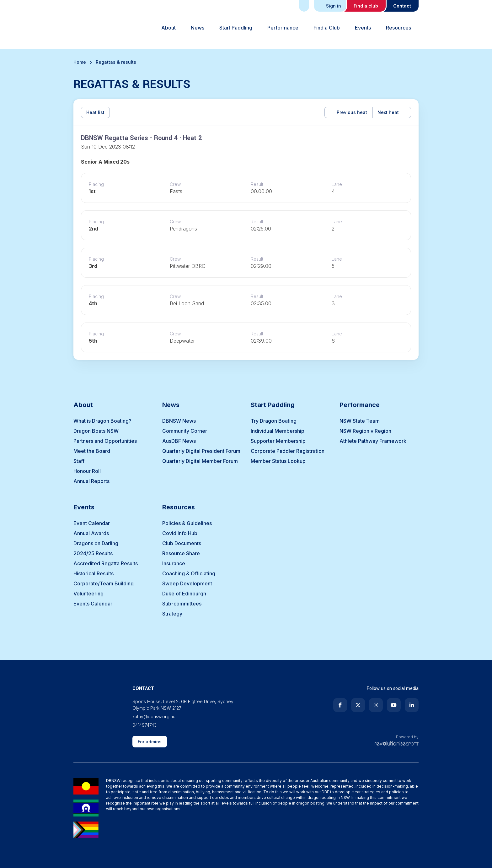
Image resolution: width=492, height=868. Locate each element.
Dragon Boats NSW (96, 431)
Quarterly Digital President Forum (201, 451)
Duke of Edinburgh (184, 594)
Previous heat (348, 112)
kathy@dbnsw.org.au (154, 716)
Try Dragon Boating (274, 421)
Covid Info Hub (180, 533)
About (168, 28)
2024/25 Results (93, 553)
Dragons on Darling (96, 543)
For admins (150, 742)
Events (363, 28)
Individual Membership (278, 431)
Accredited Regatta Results (106, 563)
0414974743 (144, 725)
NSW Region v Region (365, 431)
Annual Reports (91, 481)
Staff (79, 461)
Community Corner (185, 431)
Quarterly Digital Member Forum (200, 461)
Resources (398, 28)
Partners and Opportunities (105, 441)
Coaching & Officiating (189, 573)
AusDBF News (179, 441)
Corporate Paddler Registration (288, 451)
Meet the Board (92, 451)
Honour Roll (87, 471)
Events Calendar (93, 604)
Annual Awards (91, 533)
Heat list (95, 112)
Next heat (392, 112)
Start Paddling (236, 28)
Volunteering (88, 594)
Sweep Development (187, 583)
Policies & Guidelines (187, 523)
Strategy (172, 614)
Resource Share (181, 553)
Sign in (331, 6)
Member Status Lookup (278, 461)
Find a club (366, 6)
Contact (402, 6)
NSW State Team (360, 421)
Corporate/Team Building (104, 583)
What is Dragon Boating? (102, 421)
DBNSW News (179, 421)
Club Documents (182, 543)
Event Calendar (92, 523)
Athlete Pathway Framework (373, 441)
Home (80, 62)
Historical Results (94, 573)
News (198, 28)
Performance (283, 28)
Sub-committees (182, 604)
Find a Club (327, 28)
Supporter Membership (278, 441)
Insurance (174, 563)
